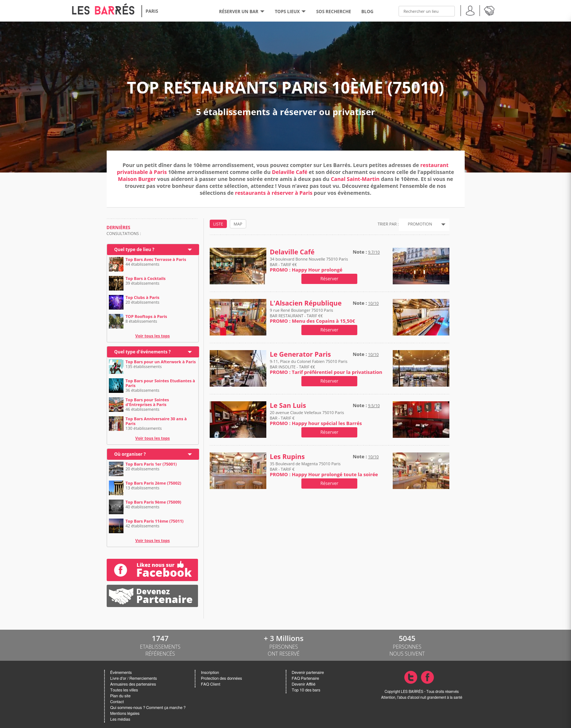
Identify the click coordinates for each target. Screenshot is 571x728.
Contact (117, 702)
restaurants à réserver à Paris (274, 193)
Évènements (121, 673)
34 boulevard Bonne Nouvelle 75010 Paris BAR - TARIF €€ (309, 264)
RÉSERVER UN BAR (242, 12)
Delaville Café (290, 172)
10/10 (373, 303)
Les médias (120, 719)
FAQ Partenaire (306, 678)
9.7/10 (374, 252)
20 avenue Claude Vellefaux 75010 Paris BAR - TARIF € (316, 418)
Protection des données (221, 678)
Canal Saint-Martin (356, 179)
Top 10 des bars (306, 690)
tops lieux (290, 12)
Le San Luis (288, 405)
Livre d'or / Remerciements (134, 678)
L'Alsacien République (306, 303)
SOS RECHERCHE (334, 12)
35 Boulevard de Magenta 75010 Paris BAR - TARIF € (324, 469)
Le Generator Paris (300, 354)
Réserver (329, 279)
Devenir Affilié (304, 684)
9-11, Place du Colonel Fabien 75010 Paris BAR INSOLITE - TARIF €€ (326, 367)
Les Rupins (288, 457)
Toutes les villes (124, 690)
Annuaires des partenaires (133, 684)
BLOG (367, 12)
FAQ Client (211, 684)
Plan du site (121, 696)
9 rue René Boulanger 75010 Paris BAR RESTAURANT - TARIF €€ (313, 316)
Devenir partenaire (308, 673)
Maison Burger (137, 179)
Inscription (210, 673)
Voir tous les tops (153, 336)
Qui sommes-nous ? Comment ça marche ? (148, 708)
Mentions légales (125, 714)
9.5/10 (374, 405)
